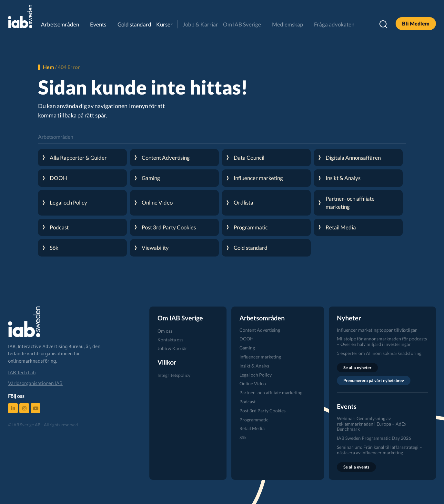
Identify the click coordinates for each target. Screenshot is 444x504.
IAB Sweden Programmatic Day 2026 (374, 438)
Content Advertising (260, 330)
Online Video (253, 383)
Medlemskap (288, 24)
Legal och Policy (256, 375)
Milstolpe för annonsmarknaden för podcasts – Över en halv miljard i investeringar (382, 341)
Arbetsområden (60, 24)
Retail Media (252, 428)
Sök (243, 437)
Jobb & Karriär (200, 24)
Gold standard (134, 24)
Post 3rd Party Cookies (262, 411)
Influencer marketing (260, 357)
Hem (48, 67)
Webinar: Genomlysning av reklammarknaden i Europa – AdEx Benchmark (372, 424)
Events (98, 24)
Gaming (247, 348)
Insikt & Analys (254, 366)
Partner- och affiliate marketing (271, 393)
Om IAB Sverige (242, 24)
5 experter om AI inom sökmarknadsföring (379, 353)
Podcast (247, 402)
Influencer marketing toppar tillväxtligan (377, 330)
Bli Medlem (416, 23)
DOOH (247, 339)
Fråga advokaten (334, 24)
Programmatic (254, 420)
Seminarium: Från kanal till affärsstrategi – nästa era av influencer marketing (379, 450)
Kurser (164, 24)
